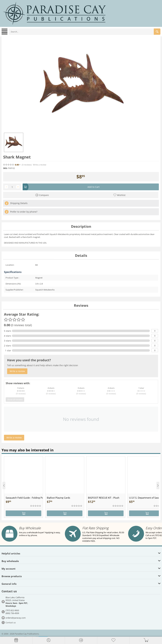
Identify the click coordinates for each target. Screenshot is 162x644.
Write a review (40, 165)
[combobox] (85, 32)
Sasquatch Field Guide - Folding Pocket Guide (24, 498)
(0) (27, 165)
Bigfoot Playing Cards (58, 498)
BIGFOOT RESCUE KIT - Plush (104, 498)
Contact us (11, 623)
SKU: (5, 168)
